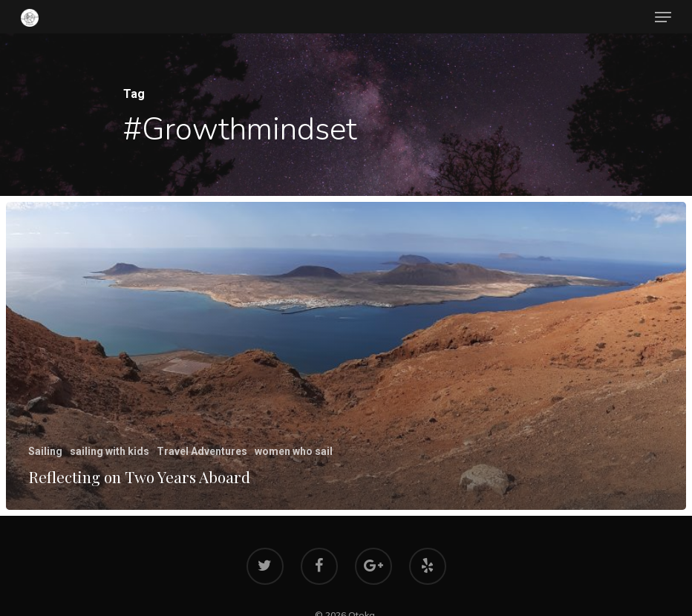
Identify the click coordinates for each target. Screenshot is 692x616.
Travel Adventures (202, 451)
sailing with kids (110, 451)
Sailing (45, 451)
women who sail (294, 451)
